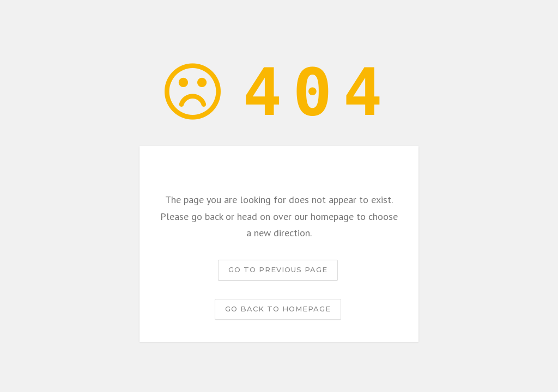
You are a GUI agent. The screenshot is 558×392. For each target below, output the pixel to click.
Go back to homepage (278, 309)
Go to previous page (278, 269)
